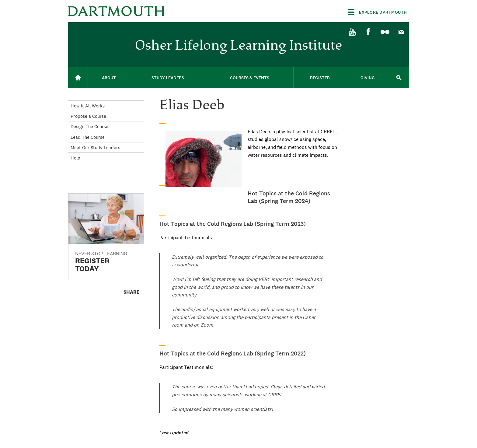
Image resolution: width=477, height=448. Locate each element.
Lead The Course (88, 137)
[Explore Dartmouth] (378, 12)
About (109, 78)
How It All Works (88, 106)
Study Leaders (168, 78)
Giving (368, 78)
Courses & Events (250, 78)
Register (320, 78)
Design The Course (89, 126)
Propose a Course (88, 116)
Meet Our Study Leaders (95, 147)
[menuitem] (352, 31)
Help (75, 158)
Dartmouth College (116, 11)
